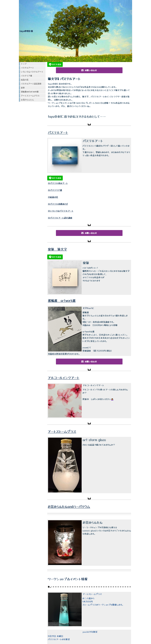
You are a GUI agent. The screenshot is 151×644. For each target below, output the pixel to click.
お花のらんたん (27, 100)
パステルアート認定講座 (31, 84)
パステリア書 (26, 76)
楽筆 (23, 88)
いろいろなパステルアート (32, 72)
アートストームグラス (30, 96)
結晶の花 (25, 80)
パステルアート (27, 68)
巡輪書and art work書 (30, 92)
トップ (24, 64)
